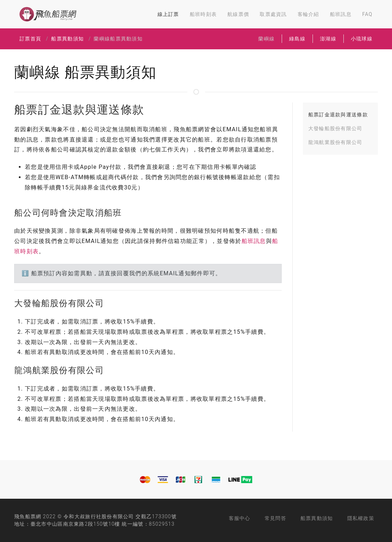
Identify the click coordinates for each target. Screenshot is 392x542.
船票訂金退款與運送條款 (338, 115)
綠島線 (297, 39)
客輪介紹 (308, 14)
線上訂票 (168, 14)
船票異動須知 (67, 39)
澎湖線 (328, 39)
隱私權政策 (361, 518)
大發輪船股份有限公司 (335, 128)
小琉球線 (362, 39)
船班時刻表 (203, 14)
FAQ (367, 14)
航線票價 (238, 14)
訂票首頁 (30, 39)
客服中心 (240, 518)
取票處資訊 (273, 14)
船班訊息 (341, 14)
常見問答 (275, 518)
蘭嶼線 (266, 39)
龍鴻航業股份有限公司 (335, 142)
